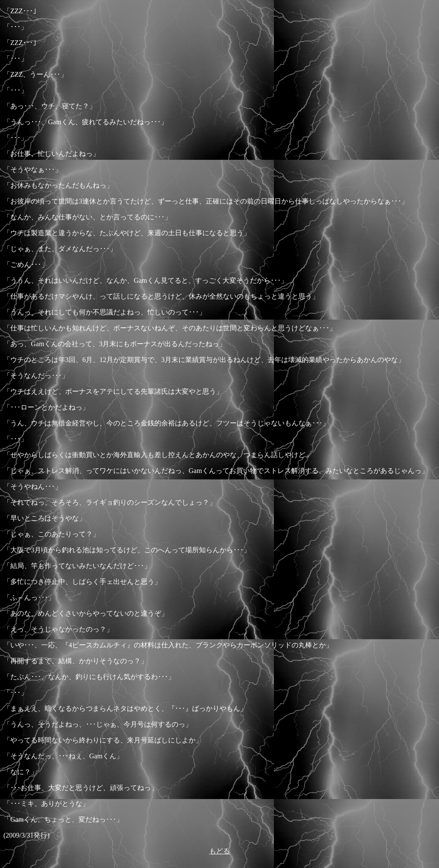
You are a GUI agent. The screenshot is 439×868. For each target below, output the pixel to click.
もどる (219, 851)
